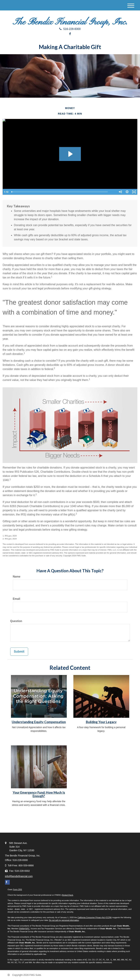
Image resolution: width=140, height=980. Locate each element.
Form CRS (18, 889)
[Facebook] (70, 34)
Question (16, 621)
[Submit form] (19, 652)
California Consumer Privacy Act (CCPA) (95, 917)
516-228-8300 (70, 29)
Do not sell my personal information (64, 920)
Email (17, 599)
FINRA (22, 929)
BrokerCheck (68, 895)
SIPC (27, 929)
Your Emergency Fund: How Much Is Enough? (39, 794)
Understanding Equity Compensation (39, 722)
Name (17, 577)
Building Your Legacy (101, 722)
